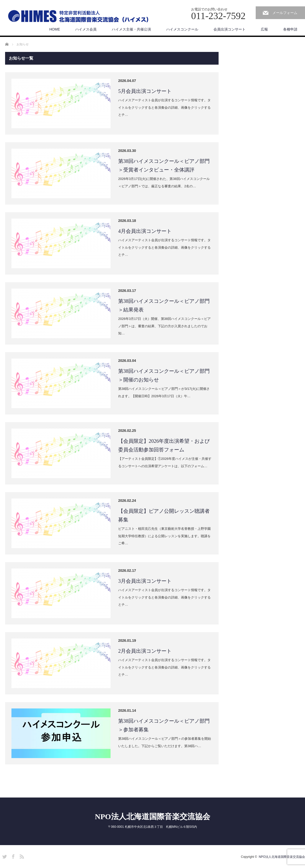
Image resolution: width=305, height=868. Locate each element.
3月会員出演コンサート (145, 581)
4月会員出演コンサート (145, 231)
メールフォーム (285, 13)
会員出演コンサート (230, 29)
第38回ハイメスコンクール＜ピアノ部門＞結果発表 (164, 305)
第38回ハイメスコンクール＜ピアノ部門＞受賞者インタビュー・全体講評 (164, 165)
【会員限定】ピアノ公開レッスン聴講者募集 (164, 515)
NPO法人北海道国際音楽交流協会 (152, 816)
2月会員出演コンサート (145, 651)
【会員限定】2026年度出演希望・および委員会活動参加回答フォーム (164, 445)
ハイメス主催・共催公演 (131, 29)
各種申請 (290, 29)
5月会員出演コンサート (145, 91)
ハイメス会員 (86, 29)
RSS (21, 856)
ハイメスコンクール (182, 29)
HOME (55, 29)
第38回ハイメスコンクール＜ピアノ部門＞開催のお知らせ (164, 375)
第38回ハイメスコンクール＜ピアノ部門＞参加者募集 (164, 725)
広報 (264, 29)
